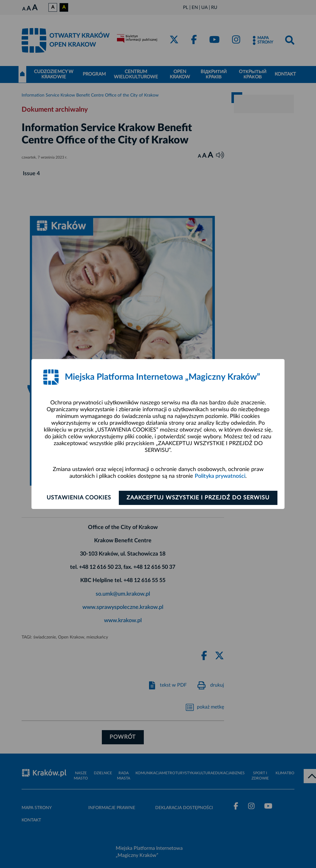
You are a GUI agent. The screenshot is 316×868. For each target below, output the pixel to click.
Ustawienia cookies (78, 498)
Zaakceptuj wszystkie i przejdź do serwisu (199, 498)
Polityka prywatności (220, 476)
